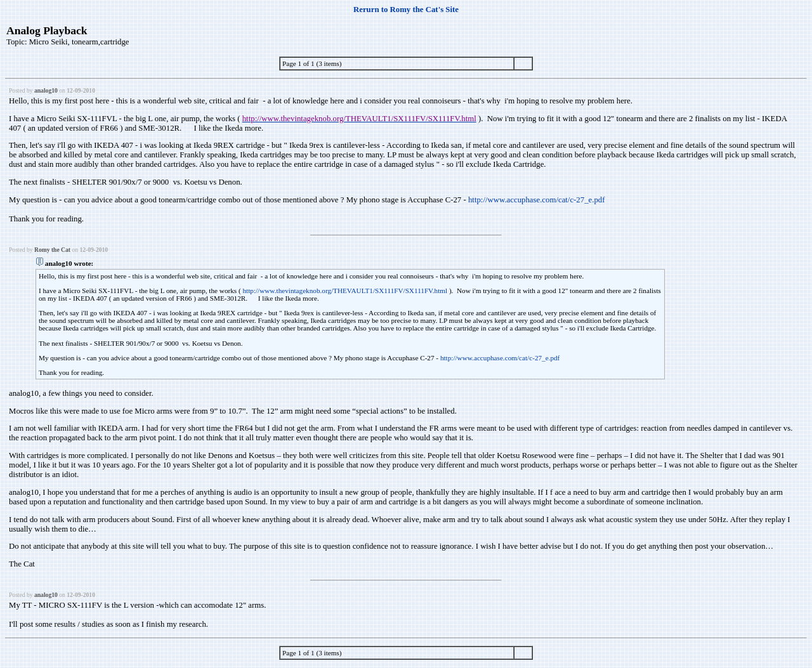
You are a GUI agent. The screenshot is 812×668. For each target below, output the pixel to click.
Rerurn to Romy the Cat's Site (406, 10)
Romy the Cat (52, 250)
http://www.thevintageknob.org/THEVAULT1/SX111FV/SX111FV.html (345, 291)
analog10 (46, 90)
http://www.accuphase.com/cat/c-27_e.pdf (537, 200)
